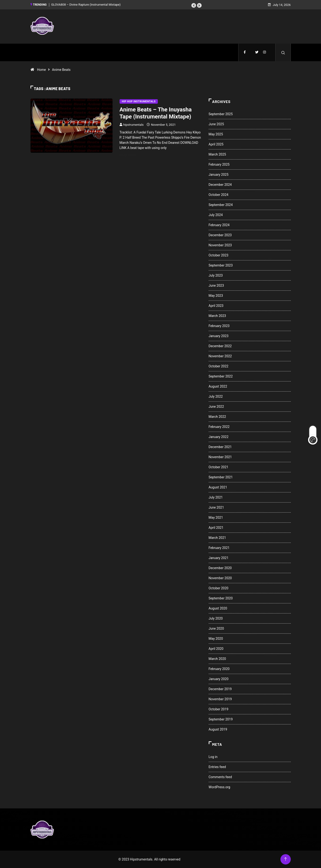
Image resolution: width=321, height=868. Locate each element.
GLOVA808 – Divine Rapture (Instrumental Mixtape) (86, 5)
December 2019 (220, 689)
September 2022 (221, 376)
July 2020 (216, 618)
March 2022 (217, 417)
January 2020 (219, 679)
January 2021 (219, 558)
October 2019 (219, 709)
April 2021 (216, 528)
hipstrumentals (134, 125)
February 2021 (219, 548)
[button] (194, 5)
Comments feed (220, 777)
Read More (131, 155)
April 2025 (216, 144)
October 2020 (219, 588)
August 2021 (218, 487)
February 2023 (219, 326)
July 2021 (216, 497)
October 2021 (219, 467)
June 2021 (216, 507)
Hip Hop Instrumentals (139, 101)
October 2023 (219, 255)
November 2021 (220, 457)
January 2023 (219, 336)
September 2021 (221, 477)
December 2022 (220, 346)
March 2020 (217, 659)
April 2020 (216, 649)
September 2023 (221, 265)
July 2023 (216, 275)
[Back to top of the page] (285, 859)
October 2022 (219, 366)
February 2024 (219, 225)
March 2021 (217, 538)
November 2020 (220, 578)
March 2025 (217, 154)
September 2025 (221, 114)
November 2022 (220, 356)
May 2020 (216, 639)
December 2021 (220, 447)
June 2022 (216, 407)
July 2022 (216, 396)
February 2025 (219, 164)
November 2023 (220, 245)
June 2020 (216, 628)
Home (42, 70)
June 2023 (216, 286)
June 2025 (216, 124)
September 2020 (221, 598)
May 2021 (216, 518)
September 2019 (221, 719)
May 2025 (216, 134)
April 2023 (216, 306)
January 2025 (219, 175)
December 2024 (220, 185)
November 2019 (220, 699)
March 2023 (217, 316)
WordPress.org (219, 787)
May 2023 (216, 296)
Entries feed (217, 767)
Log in (213, 757)
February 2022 (219, 427)
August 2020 (218, 608)
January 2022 (219, 437)
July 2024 (216, 215)
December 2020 (220, 568)
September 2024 (221, 205)
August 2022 (218, 386)
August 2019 (218, 729)
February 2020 (219, 669)
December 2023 (220, 235)
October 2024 (219, 195)
